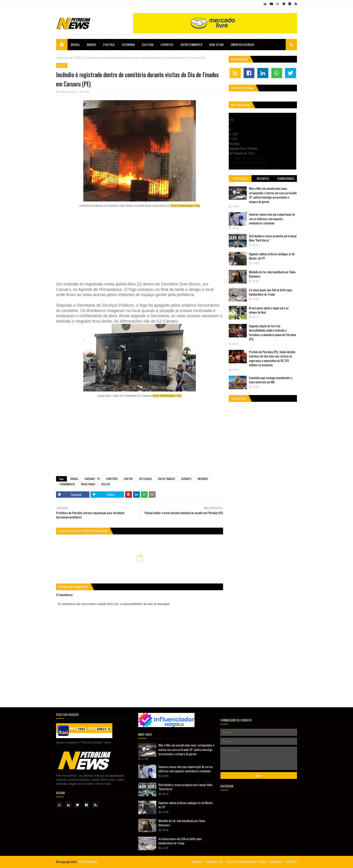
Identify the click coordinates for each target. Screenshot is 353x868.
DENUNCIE (197, 862)
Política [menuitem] (109, 44)
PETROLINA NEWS (88, 862)
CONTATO (292, 862)
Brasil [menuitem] (75, 44)
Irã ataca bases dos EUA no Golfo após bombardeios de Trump (271, 292)
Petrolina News (68, 92)
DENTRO (128, 479)
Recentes (263, 178)
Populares (240, 178)
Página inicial (64, 58)
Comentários (286, 178)
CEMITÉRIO (112, 479)
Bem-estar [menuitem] (217, 44)
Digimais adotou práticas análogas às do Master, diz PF (272, 256)
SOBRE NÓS (276, 862)
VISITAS (80, 58)
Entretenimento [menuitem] (191, 44)
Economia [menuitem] (128, 44)
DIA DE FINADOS (167, 479)
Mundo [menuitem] (92, 44)
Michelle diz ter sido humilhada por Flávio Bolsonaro (272, 274)
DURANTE (186, 479)
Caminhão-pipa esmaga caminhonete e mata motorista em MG (271, 380)
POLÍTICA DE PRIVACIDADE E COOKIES (246, 862)
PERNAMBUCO (67, 484)
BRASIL (74, 479)
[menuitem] (62, 45)
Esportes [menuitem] (167, 44)
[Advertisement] (140, 245)
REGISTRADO (88, 484)
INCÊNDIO (203, 479)
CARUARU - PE (92, 479)
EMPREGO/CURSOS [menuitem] (243, 44)
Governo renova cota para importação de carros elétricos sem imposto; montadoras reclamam (272, 219)
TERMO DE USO (214, 862)
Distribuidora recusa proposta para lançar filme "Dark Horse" (273, 238)
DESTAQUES (145, 479)
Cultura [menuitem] (148, 44)
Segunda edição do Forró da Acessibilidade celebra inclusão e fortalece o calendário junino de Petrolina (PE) (273, 333)
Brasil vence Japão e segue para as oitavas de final (269, 310)
